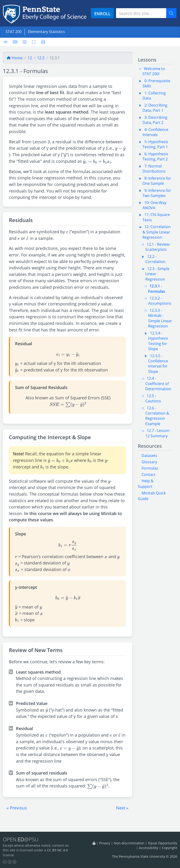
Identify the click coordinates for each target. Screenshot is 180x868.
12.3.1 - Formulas (157, 289)
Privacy (105, 843)
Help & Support (146, 484)
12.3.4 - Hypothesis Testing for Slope (158, 341)
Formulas (150, 468)
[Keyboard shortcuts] (15, 42)
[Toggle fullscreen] (34, 42)
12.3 (41, 58)
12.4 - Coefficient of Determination (158, 384)
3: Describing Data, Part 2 (155, 120)
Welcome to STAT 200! (154, 71)
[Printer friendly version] (42, 42)
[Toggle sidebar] (7, 42)
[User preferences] (25, 42)
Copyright (170, 848)
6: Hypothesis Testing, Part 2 (155, 156)
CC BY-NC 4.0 (57, 850)
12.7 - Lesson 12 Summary (157, 433)
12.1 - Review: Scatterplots (158, 247)
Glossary (149, 462)
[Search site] (141, 13)
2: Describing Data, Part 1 (155, 108)
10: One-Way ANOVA (154, 205)
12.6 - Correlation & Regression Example (157, 416)
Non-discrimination (129, 843)
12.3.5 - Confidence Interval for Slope (158, 364)
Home (15, 58)
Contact (148, 475)
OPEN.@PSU (21, 839)
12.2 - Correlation (155, 259)
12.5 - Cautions (153, 398)
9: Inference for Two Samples (157, 193)
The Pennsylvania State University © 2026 (145, 856)
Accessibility (149, 848)
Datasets (149, 456)
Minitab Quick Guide (152, 496)
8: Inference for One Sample (157, 181)
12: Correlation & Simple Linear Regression (157, 232)
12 (30, 58)
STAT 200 (14, 32)
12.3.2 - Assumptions (160, 301)
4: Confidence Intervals (155, 132)
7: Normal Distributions (154, 169)
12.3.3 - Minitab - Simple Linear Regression (160, 318)
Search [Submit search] (173, 13)
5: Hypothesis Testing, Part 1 (155, 144)
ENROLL (102, 13)
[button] (17, 808)
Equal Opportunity (163, 843)
